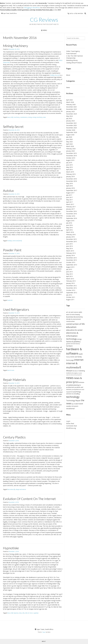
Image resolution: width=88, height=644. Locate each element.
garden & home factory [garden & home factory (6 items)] (73, 344)
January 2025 (70, 111)
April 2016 (69, 230)
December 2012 (71, 286)
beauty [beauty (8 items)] (78, 314)
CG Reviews (44, 20)
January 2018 (70, 188)
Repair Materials (14, 380)
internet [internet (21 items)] (79, 360)
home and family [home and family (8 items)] (76, 357)
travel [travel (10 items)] (81, 404)
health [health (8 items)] (81, 354)
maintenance (24, 117)
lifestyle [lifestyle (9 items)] (69, 371)
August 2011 (70, 300)
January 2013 (70, 283)
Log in (68, 421)
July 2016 (69, 223)
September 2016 (72, 218)
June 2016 (69, 225)
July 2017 (69, 195)
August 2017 (70, 193)
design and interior (21, 489)
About (68, 75)
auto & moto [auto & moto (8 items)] (71, 314)
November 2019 (71, 156)
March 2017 (70, 204)
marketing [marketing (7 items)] (82, 371)
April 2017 (69, 202)
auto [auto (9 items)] (80, 312)
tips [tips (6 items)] (73, 404)
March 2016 (70, 232)
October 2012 (71, 290)
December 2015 (71, 239)
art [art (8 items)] (67, 312)
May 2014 (69, 248)
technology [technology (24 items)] (73, 397)
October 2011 (71, 297)
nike (23, 613)
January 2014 (70, 255)
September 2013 (72, 265)
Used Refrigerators (16, 309)
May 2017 (69, 200)
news (44, 117)
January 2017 (70, 209)
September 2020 (72, 132)
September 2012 (72, 293)
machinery (17, 117)
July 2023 (69, 118)
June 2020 (69, 139)
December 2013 (71, 258)
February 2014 (71, 253)
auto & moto (11, 370)
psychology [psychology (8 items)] (77, 392)
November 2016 (71, 214)
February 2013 (71, 281)
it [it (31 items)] (80, 367)
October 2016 (71, 216)
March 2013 (70, 279)
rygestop (36, 613)
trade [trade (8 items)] (76, 404)
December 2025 (71, 107)
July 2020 (69, 137)
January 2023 (70, 121)
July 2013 (69, 269)
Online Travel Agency (73, 51)
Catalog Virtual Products (74, 63)
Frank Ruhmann (71, 54)
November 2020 (71, 128)
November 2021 (71, 123)
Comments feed (71, 426)
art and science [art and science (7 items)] (73, 312)
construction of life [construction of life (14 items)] (75, 324)
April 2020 (69, 144)
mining (30, 117)
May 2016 (69, 228)
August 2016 (70, 221)
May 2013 (69, 274)
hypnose (16, 613)
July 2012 (69, 295)
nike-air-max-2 (29, 613)
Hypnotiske (11, 548)
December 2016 (71, 211)
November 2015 (71, 241)
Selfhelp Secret (13, 127)
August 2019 (70, 160)
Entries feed (70, 423)
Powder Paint (12, 250)
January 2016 (70, 237)
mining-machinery (37, 117)
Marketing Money (72, 60)
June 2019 (69, 165)
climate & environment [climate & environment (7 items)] (73, 319)
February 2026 (71, 105)
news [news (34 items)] (70, 378)
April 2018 (69, 186)
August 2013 (70, 267)
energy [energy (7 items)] (79, 339)
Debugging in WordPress (32, 8)
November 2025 (71, 109)
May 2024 (69, 116)
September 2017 (72, 190)
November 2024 (71, 114)
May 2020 (69, 142)
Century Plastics (14, 437)
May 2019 (69, 167)
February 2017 (71, 207)
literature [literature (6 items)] (75, 371)
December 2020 (71, 125)
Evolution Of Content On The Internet (29, 499)
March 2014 (70, 251)
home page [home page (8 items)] (70, 360)
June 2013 (69, 272)
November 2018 (71, 181)
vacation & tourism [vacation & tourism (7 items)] (72, 406)
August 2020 (70, 135)
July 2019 (69, 163)
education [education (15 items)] (71, 327)
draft (12, 117)
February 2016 (71, 235)
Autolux (8, 191)
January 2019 (70, 176)
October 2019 (71, 158)
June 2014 (69, 246)
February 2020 (71, 149)
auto (9, 117)
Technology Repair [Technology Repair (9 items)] (73, 401)
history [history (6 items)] (68, 357)
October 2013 (71, 262)
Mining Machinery (15, 46)
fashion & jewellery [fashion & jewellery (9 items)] (73, 342)
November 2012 (71, 288)
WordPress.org (71, 428)
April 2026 (69, 100)
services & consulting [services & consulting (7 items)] (73, 394)
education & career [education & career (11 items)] (74, 330)
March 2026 (70, 102)
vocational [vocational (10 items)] (70, 408)
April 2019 (69, 170)
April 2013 (69, 276)
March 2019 (70, 172)
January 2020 (70, 151)
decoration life (11, 489)
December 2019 (71, 153)
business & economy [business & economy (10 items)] (74, 317)
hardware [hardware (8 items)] (69, 346)
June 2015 (69, 244)
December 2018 (71, 179)
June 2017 (69, 197)
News (68, 87)
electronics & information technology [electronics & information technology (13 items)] (72, 336)
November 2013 (71, 260)
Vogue (44, 632)
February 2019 (71, 174)
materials (10, 300)
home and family (17, 241)
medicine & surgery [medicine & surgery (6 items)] (72, 373)
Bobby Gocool (55, 75)
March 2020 (70, 146)
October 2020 (71, 130)
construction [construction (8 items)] (70, 321)
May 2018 (69, 183)
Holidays (10, 241)
